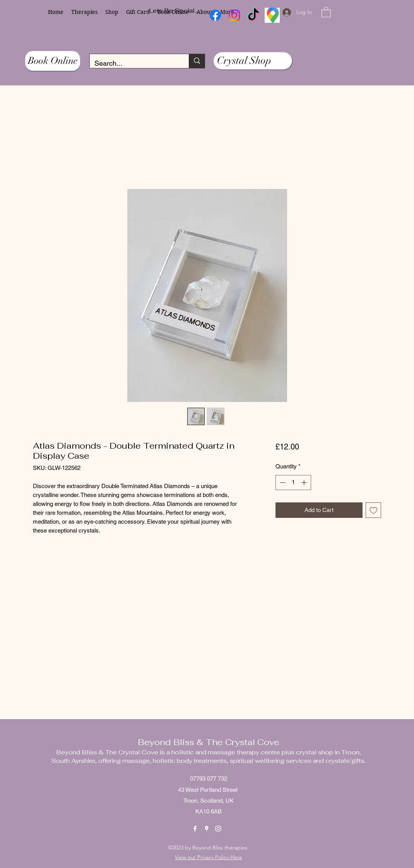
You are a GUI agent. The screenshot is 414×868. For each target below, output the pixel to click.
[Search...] (133, 63)
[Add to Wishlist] (374, 510)
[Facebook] (195, 829)
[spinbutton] (293, 483)
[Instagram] (218, 829)
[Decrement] (282, 483)
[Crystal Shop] (253, 61)
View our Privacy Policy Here (209, 857)
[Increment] (305, 483)
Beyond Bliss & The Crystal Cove (209, 742)
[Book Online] (53, 61)
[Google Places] (207, 829)
